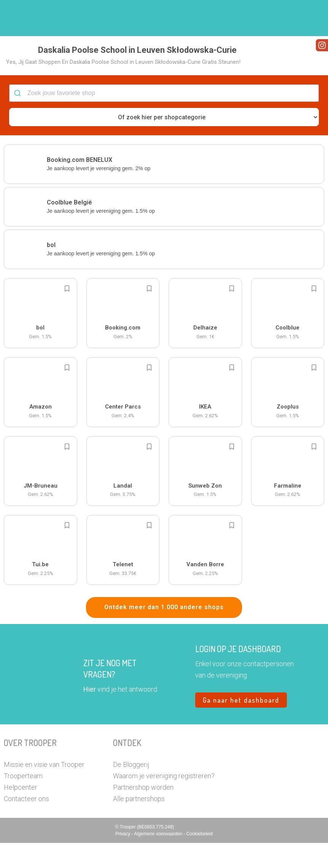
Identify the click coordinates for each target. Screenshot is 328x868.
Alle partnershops (139, 824)
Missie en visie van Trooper (44, 790)
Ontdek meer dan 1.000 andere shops (164, 633)
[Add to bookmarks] (67, 314)
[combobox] (164, 119)
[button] (311, 18)
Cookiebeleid (200, 859)
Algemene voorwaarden (159, 859)
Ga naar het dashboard (241, 725)
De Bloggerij (131, 790)
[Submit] (18, 119)
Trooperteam (23, 801)
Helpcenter (21, 812)
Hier (90, 714)
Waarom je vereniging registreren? (164, 801)
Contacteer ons (26, 824)
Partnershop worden (143, 812)
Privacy (123, 859)
